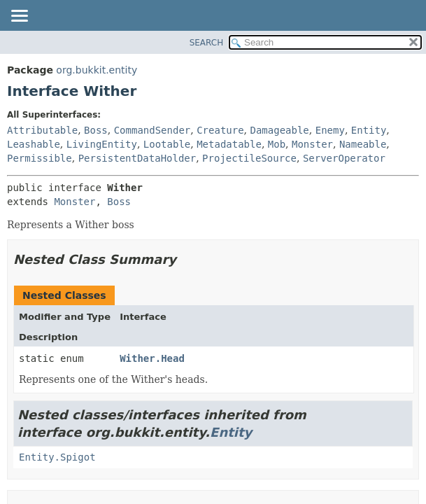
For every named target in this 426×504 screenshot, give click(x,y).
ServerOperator (344, 158)
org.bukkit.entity (97, 70)
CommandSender (152, 130)
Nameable (363, 144)
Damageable (280, 130)
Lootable (167, 144)
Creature (220, 130)
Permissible (40, 158)
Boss (96, 130)
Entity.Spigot (57, 457)
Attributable (42, 130)
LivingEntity (102, 144)
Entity (369, 130)
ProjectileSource (249, 158)
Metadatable (229, 144)
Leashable (34, 144)
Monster (312, 144)
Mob (277, 144)
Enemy (330, 130)
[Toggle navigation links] (19, 17)
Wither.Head (152, 358)
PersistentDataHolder (137, 158)
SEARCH (207, 43)
